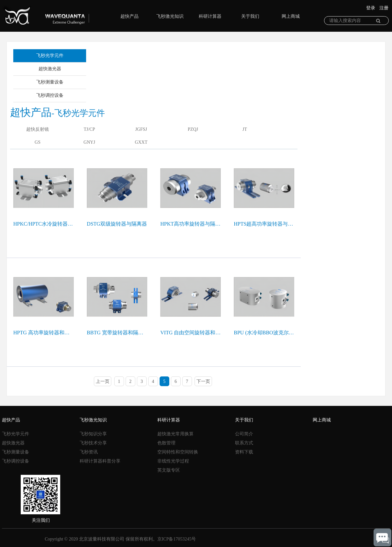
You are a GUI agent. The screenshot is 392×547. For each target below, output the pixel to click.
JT (245, 129)
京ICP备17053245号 (177, 539)
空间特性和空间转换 (178, 452)
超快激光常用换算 (175, 434)
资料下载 (244, 452)
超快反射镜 (38, 129)
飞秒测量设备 (50, 82)
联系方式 (244, 443)
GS (38, 142)
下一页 (203, 381)
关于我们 (247, 16)
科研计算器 (207, 16)
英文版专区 (169, 470)
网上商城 (288, 16)
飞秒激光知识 (167, 16)
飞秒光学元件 (50, 56)
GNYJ (89, 142)
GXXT (141, 142)
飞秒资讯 (89, 452)
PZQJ (193, 129)
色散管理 (166, 443)
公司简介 (244, 434)
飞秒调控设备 (50, 95)
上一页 (103, 381)
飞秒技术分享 (93, 443)
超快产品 (127, 16)
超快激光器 (50, 69)
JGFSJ (141, 129)
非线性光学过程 (173, 461)
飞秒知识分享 (93, 434)
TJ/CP (89, 129)
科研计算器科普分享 (100, 461)
